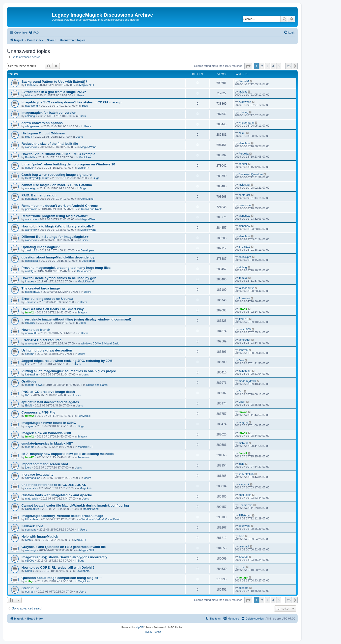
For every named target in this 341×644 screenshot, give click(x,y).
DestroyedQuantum (37, 178)
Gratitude (29, 381)
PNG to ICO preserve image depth (48, 392)
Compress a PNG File (38, 412)
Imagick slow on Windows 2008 (46, 433)
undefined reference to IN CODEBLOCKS (54, 485)
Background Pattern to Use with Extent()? (54, 82)
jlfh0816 (30, 323)
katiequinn (32, 374)
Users (81, 95)
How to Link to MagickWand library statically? (58, 226)
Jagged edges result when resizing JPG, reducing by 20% (67, 361)
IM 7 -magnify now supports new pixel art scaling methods (68, 454)
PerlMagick (84, 416)
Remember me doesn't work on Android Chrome (60, 206)
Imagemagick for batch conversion (49, 113)
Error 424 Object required (41, 340)
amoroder (31, 343)
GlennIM (31, 85)
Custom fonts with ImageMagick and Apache (57, 495)
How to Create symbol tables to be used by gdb (59, 278)
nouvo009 (31, 333)
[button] (248, 66)
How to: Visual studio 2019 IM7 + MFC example (58, 154)
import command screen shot (45, 464)
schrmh (30, 354)
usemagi (31, 550)
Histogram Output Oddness (43, 133)
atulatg (29, 271)
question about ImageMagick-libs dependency (58, 257)
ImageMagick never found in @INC (49, 423)
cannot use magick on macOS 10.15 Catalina (57, 185)
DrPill (29, 571)
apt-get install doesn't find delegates (50, 402)
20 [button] (289, 66)
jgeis (28, 467)
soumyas (31, 530)
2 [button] (262, 66)
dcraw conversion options (42, 123)
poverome (31, 209)
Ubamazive (32, 509)
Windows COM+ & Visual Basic (100, 343)
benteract (31, 199)
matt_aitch (32, 499)
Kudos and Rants (92, 209)
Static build (30, 588)
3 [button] (267, 66)
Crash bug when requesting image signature (56, 175)
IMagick (82, 312)
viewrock (31, 488)
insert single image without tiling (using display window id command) (76, 319)
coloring (30, 116)
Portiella (30, 157)
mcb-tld (30, 447)
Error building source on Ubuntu (47, 299)
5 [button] (279, 66)
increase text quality (37, 474)
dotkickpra (32, 261)
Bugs (85, 106)
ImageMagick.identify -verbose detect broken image (62, 516)
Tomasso (31, 302)
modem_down (34, 385)
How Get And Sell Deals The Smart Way (53, 309)
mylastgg (31, 188)
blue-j (29, 137)
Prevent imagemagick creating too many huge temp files (66, 268)
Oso (28, 364)
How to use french (36, 330)
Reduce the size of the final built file (50, 144)
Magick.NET (87, 85)
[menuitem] (34, 33)
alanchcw (31, 147)
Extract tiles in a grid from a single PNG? (54, 92)
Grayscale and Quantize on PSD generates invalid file (64, 547)
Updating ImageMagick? (41, 247)
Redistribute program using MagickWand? (55, 216)
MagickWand (88, 147)
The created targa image (41, 288)
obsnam (30, 592)
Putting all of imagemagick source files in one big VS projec (69, 371)
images (30, 281)
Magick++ (85, 157)
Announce (84, 457)
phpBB (139, 627)
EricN (29, 405)
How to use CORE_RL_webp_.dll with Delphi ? (58, 567)
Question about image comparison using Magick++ (62, 578)
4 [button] (273, 66)
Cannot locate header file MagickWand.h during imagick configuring (75, 505)
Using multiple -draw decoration (47, 350)
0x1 (27, 395)
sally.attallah (33, 478)
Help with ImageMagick (40, 536)
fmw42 (30, 312)
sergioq (30, 426)
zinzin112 (31, 250)
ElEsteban (32, 519)
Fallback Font (32, 526)
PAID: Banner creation (39, 195)
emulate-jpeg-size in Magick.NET (47, 443)
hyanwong (32, 106)
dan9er (30, 168)
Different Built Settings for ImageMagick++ (55, 237)
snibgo (30, 581)
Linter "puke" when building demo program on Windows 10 (68, 164)
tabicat (29, 95)
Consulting (87, 199)
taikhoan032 (33, 292)
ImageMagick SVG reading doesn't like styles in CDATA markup (71, 102)
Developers (88, 250)
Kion (28, 540)
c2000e (30, 561)
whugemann (33, 126)
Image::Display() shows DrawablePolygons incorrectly (64, 557)
